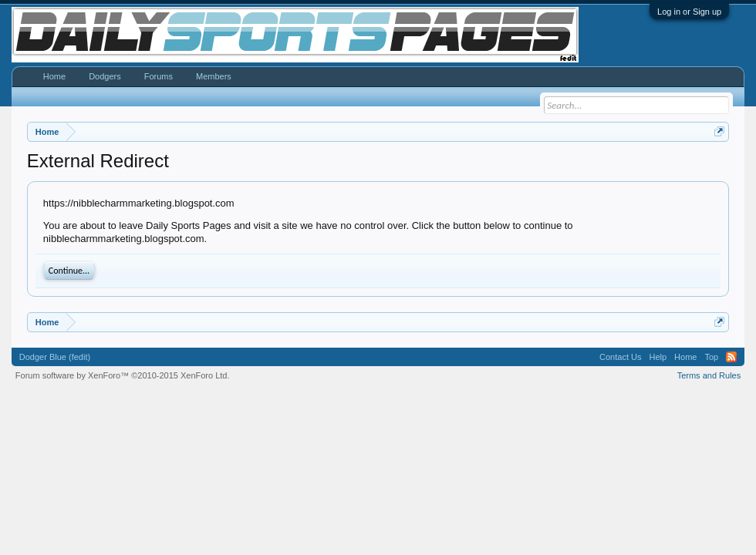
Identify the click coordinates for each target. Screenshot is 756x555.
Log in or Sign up (689, 12)
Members (214, 76)
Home (54, 76)
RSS (731, 357)
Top (711, 357)
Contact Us (620, 357)
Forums (159, 76)
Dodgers (105, 76)
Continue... (69, 271)
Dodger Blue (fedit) (55, 357)
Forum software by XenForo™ (123, 375)
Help (658, 357)
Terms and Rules (709, 375)
